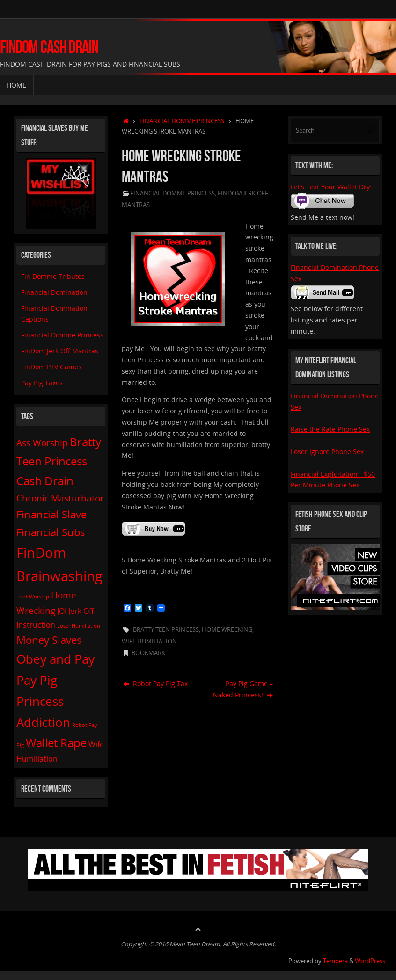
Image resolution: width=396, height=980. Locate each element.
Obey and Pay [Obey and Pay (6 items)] (55, 659)
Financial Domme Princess (182, 121)
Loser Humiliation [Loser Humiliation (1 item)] (79, 626)
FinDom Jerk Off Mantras (60, 351)
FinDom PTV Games (51, 367)
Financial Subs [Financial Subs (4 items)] (51, 532)
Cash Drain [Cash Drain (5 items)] (45, 481)
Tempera (335, 961)
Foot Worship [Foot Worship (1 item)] (33, 597)
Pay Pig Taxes (42, 383)
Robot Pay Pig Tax (155, 684)
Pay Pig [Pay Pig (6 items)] (37, 680)
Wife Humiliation (149, 641)
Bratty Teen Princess (166, 630)
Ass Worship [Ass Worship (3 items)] (42, 443)
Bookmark (148, 653)
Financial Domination (54, 292)
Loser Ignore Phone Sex (327, 452)
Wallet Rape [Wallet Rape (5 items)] (56, 743)
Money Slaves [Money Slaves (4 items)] (49, 640)
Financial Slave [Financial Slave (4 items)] (51, 514)
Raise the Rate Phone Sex (330, 429)
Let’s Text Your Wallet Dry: (331, 187)
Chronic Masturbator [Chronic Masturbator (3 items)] (60, 498)
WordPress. (371, 961)
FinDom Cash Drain (49, 47)
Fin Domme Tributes (53, 276)
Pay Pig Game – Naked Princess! (243, 689)
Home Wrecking (227, 630)
